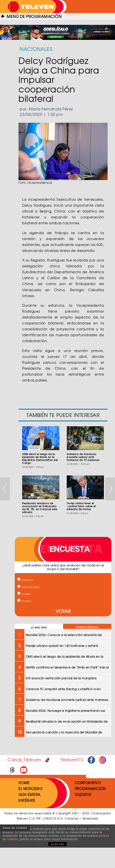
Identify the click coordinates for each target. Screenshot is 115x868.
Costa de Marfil (28, 587)
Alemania (25, 580)
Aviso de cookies (15, 828)
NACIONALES (36, 49)
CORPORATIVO (88, 783)
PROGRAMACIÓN (90, 789)
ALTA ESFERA (29, 794)
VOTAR (63, 611)
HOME (24, 783)
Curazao (24, 601)
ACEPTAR (57, 844)
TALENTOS (83, 794)
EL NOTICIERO (30, 789)
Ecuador (24, 594)
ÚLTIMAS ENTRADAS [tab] (87, 627)
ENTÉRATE (27, 800)
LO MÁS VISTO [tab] (39, 628)
